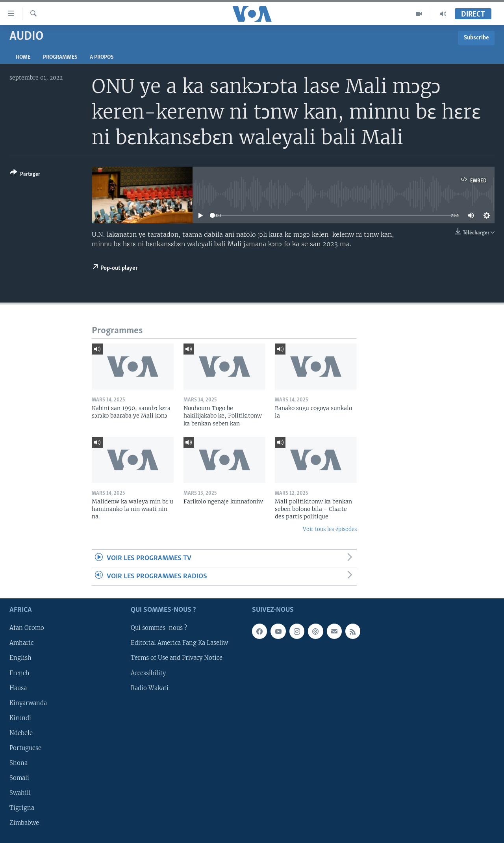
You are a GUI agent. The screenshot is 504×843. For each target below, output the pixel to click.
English (20, 658)
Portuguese (25, 748)
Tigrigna (22, 808)
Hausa (18, 688)
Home (23, 57)
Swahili (20, 793)
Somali (19, 778)
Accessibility (148, 673)
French (19, 673)
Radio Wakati (150, 688)
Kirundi (20, 718)
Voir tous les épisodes (330, 529)
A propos (102, 57)
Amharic (21, 643)
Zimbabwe (24, 823)
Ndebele (21, 733)
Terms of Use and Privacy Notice (177, 658)
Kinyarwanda (28, 703)
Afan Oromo (27, 628)
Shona (19, 763)
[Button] (25, 175)
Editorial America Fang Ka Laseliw (179, 643)
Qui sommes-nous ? (159, 628)
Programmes (60, 57)
